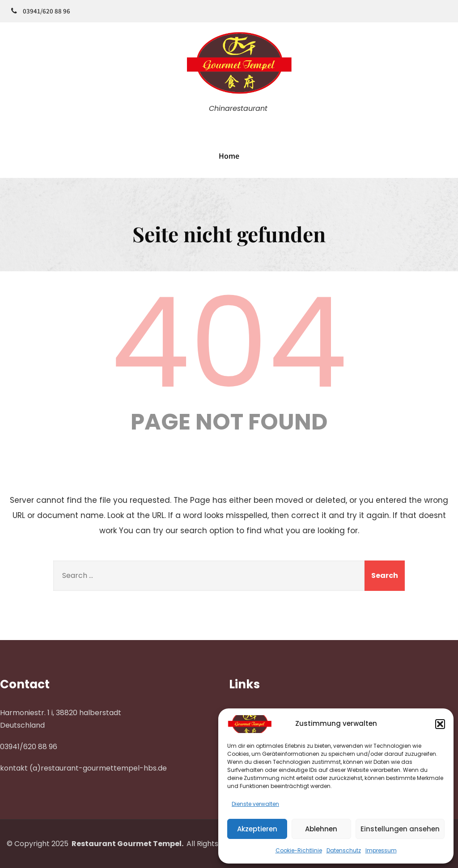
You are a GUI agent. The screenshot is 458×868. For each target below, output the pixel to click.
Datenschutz (344, 850)
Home (229, 156)
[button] (440, 724)
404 (229, 343)
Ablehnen (321, 829)
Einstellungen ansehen (400, 829)
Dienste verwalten (255, 804)
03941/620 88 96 (47, 11)
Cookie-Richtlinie (299, 850)
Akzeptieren (257, 829)
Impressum (381, 850)
